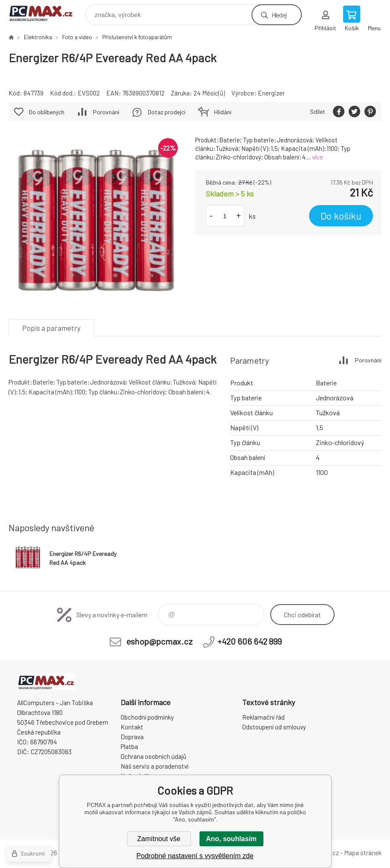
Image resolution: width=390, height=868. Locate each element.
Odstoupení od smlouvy (274, 727)
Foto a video (77, 37)
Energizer (271, 93)
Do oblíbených (47, 112)
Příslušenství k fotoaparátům (137, 37)
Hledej (279, 15)
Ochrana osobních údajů (153, 756)
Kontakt (132, 727)
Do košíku (341, 216)
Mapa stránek (363, 853)
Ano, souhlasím (231, 839)
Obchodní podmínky (147, 717)
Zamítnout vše (159, 839)
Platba (129, 746)
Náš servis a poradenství (155, 766)
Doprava (132, 737)
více (318, 157)
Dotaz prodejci (167, 112)
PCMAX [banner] (46, 13)
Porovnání (106, 112)
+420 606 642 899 (250, 641)
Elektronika (38, 37)
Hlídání (223, 112)
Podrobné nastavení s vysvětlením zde (195, 856)
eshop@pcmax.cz (159, 641)
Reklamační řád (263, 717)
